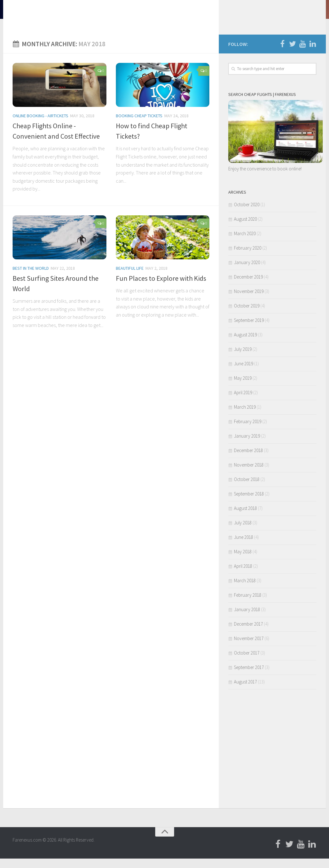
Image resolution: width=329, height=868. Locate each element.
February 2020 (248, 257)
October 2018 (247, 489)
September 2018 (249, 503)
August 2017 (245, 691)
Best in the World (31, 278)
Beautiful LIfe (130, 278)
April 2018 (243, 575)
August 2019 (245, 344)
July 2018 (243, 532)
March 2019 (245, 416)
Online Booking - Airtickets (40, 125)
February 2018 (248, 604)
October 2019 (247, 315)
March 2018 (245, 590)
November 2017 (249, 648)
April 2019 (243, 402)
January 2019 (247, 445)
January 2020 (247, 272)
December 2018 (248, 460)
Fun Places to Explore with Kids (161, 288)
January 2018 (247, 619)
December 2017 (248, 633)
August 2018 (245, 518)
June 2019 (244, 373)
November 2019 (249, 301)
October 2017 (247, 662)
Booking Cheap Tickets (139, 125)
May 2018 (243, 561)
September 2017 (249, 677)
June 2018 (244, 547)
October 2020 (247, 214)
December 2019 (248, 286)
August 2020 (245, 228)
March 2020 (245, 243)
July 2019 (243, 359)
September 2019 (249, 330)
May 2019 (243, 387)
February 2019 (248, 431)
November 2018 (249, 474)
